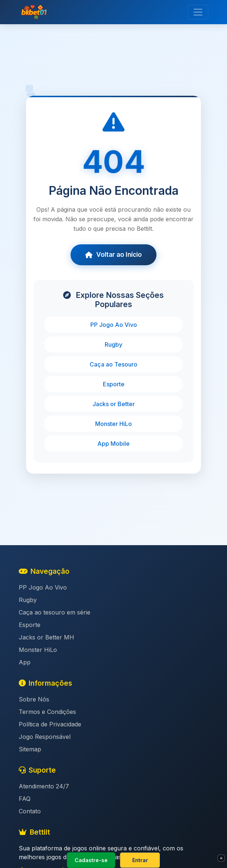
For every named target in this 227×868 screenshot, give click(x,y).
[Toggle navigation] (198, 12)
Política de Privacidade (50, 724)
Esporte (114, 384)
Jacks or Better (114, 404)
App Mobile (113, 444)
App (25, 662)
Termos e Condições (47, 712)
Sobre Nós (34, 699)
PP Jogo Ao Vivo (114, 325)
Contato (30, 811)
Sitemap (30, 749)
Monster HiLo (113, 424)
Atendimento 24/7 (44, 786)
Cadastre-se (91, 860)
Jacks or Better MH (46, 637)
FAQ (25, 799)
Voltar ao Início (113, 254)
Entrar (140, 860)
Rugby (113, 344)
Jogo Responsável (45, 737)
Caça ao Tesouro (113, 364)
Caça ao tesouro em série (55, 612)
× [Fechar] (221, 858)
